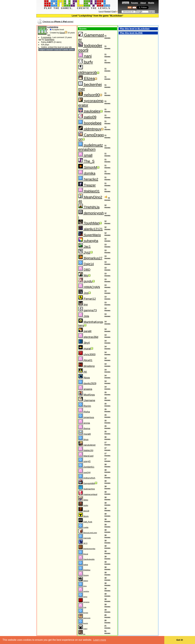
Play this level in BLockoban (135, 29)
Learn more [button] (100, 640)
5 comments (46, 37)
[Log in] (101, 12)
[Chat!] (114, 12)
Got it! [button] (180, 640)
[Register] (108, 12)
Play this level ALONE (131, 33)
